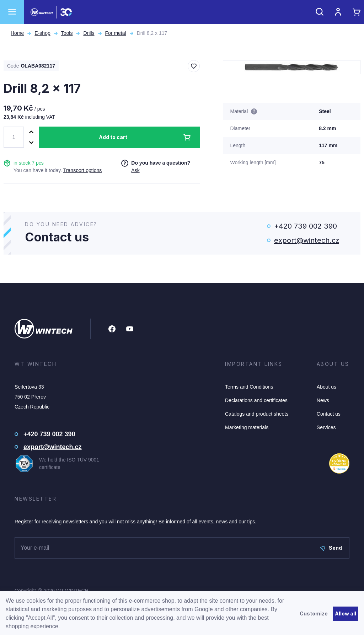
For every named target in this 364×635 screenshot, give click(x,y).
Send (331, 548)
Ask (135, 170)
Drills (89, 33)
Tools (67, 33)
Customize (314, 613)
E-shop (42, 33)
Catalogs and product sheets (257, 414)
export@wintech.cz (307, 240)
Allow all (346, 613)
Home (17, 33)
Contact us (329, 414)
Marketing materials (247, 427)
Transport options (82, 170)
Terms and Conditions (249, 387)
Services (326, 427)
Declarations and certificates (256, 400)
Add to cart (113, 137)
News (323, 400)
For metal (116, 33)
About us (326, 387)
